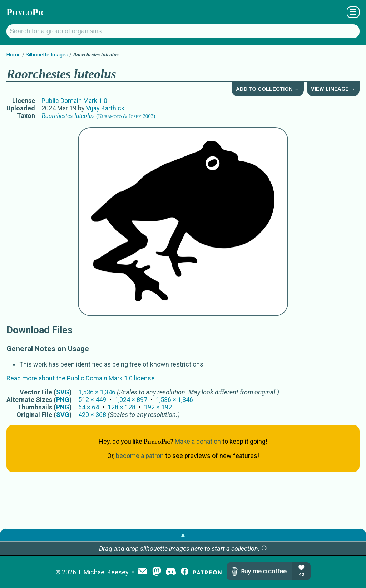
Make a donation (198, 441)
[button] (264, 549)
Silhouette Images (47, 55)
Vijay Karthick (105, 108)
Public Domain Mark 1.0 (74, 101)
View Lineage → (333, 89)
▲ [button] (183, 535)
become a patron (140, 456)
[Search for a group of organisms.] (183, 31)
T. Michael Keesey (103, 572)
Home (14, 55)
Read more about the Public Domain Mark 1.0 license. (81, 378)
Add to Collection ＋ (268, 89)
